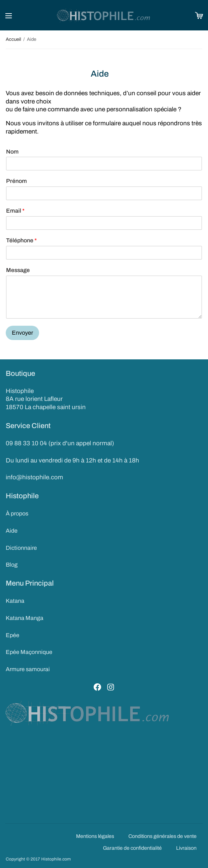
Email (15, 211)
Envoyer (22, 333)
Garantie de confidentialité (132, 848)
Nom (12, 152)
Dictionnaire (21, 548)
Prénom (16, 181)
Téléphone (22, 240)
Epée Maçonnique (29, 652)
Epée (13, 635)
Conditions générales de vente (162, 836)
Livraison (186, 848)
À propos (17, 513)
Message (18, 270)
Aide (12, 531)
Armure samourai (28, 669)
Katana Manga (25, 618)
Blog (12, 565)
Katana (15, 601)
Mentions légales (95, 836)
